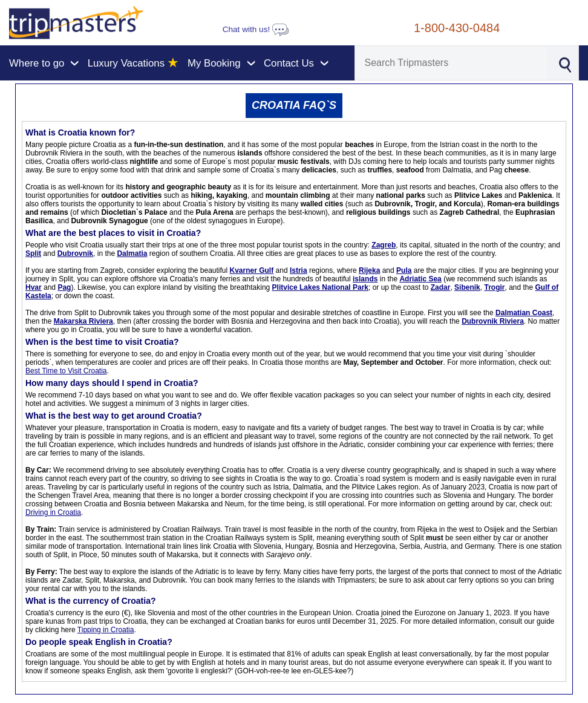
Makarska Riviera (83, 321)
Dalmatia (132, 253)
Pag (64, 287)
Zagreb (384, 245)
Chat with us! (256, 29)
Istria (299, 270)
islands (365, 279)
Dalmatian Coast (524, 313)
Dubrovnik (75, 253)
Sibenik (467, 287)
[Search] (451, 63)
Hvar (34, 287)
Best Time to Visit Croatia (66, 371)
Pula (404, 270)
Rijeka (369, 270)
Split (33, 253)
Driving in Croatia (53, 512)
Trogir (494, 287)
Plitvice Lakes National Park (320, 287)
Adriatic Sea (420, 279)
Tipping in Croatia (106, 630)
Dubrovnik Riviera (493, 321)
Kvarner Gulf (252, 270)
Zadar (441, 287)
